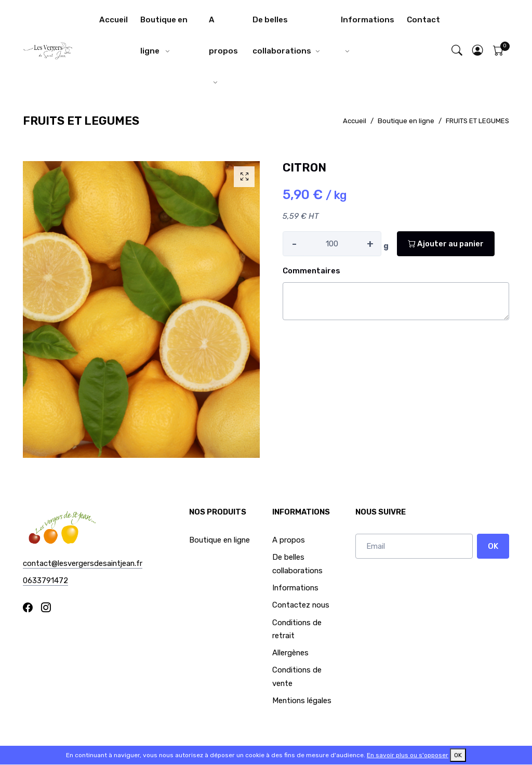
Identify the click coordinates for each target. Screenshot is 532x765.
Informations (368, 20)
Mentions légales (302, 701)
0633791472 (45, 581)
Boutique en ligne (164, 35)
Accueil (114, 20)
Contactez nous (301, 605)
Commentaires (311, 271)
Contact (423, 20)
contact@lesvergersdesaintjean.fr (83, 563)
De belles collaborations (282, 35)
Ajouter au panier (446, 244)
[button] (478, 51)
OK (493, 546)
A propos (223, 35)
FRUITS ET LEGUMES (477, 121)
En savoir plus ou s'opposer (408, 755)
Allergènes (290, 653)
